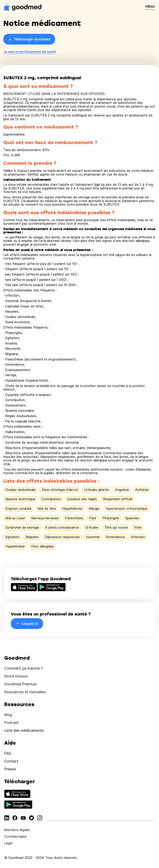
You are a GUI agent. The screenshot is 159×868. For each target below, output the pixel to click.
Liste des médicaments (24, 730)
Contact (11, 761)
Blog (8, 715)
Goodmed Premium (21, 684)
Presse (10, 769)
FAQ (8, 753)
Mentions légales (17, 830)
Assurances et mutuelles (25, 692)
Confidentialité (15, 836)
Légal (8, 843)
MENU (150, 6)
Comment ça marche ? (23, 668)
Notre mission (16, 676)
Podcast (11, 723)
